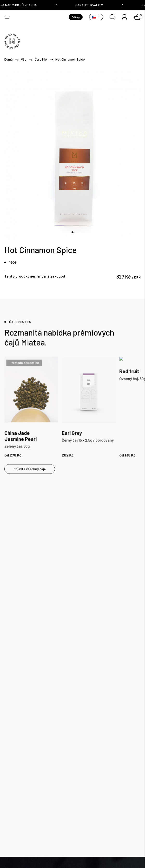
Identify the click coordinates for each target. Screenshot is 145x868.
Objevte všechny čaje (30, 470)
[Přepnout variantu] (96, 17)
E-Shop (76, 17)
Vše (24, 59)
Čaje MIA (41, 59)
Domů (9, 59)
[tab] (72, 232)
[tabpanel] (31, 408)
